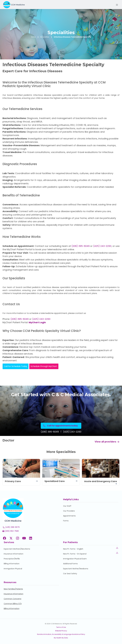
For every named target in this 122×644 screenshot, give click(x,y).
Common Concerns (13, 599)
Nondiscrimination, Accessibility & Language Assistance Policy (61, 634)
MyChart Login (37, 322)
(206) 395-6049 (81, 246)
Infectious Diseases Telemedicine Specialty (72, 37)
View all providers (107, 442)
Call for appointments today (60, 426)
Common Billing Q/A (13, 604)
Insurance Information (14, 554)
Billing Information (12, 564)
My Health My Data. (61, 638)
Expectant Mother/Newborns (76, 569)
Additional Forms (70, 564)
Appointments (69, 516)
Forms (66, 521)
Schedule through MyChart (44, 366)
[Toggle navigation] (117, 5)
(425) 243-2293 (102, 246)
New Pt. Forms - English (73, 549)
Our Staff (67, 506)
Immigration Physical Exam (75, 559)
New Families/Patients (13, 589)
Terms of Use (61, 627)
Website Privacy (61, 631)
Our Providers (69, 511)
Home (33, 37)
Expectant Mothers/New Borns (17, 549)
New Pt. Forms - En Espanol (75, 554)
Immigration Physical (13, 569)
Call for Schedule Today (16, 366)
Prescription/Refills (12, 559)
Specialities (45, 37)
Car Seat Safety (70, 574)
